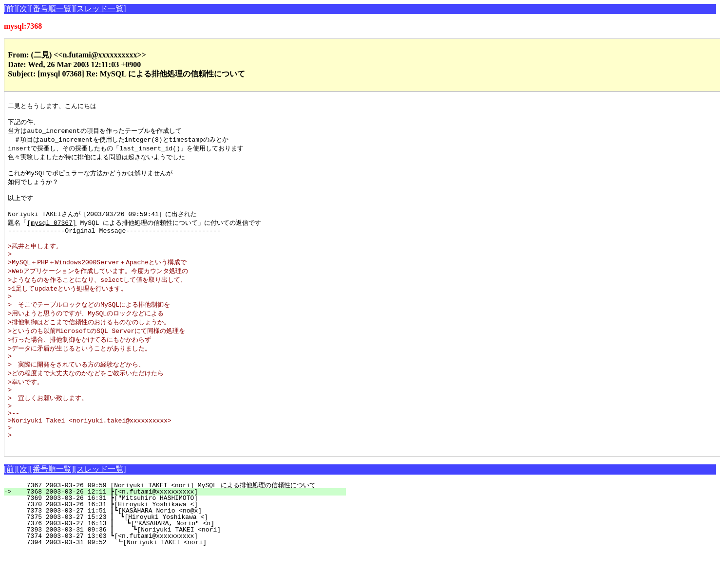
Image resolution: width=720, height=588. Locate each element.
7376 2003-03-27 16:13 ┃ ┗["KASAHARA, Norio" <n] (177, 559)
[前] (10, 9)
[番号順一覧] (52, 9)
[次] (24, 9)
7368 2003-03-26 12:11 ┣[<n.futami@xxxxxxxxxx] (180, 528)
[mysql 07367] (51, 234)
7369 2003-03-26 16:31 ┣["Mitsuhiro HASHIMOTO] (180, 534)
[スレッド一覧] (100, 9)
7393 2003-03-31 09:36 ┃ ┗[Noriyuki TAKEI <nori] (177, 566)
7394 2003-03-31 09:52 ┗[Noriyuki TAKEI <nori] (180, 578)
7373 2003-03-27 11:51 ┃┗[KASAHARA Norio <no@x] (179, 547)
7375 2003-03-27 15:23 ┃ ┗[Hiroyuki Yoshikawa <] (178, 553)
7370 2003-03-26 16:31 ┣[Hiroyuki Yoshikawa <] (180, 540)
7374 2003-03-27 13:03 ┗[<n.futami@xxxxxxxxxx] (180, 572)
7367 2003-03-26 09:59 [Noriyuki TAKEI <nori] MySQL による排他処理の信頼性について (173, 521)
